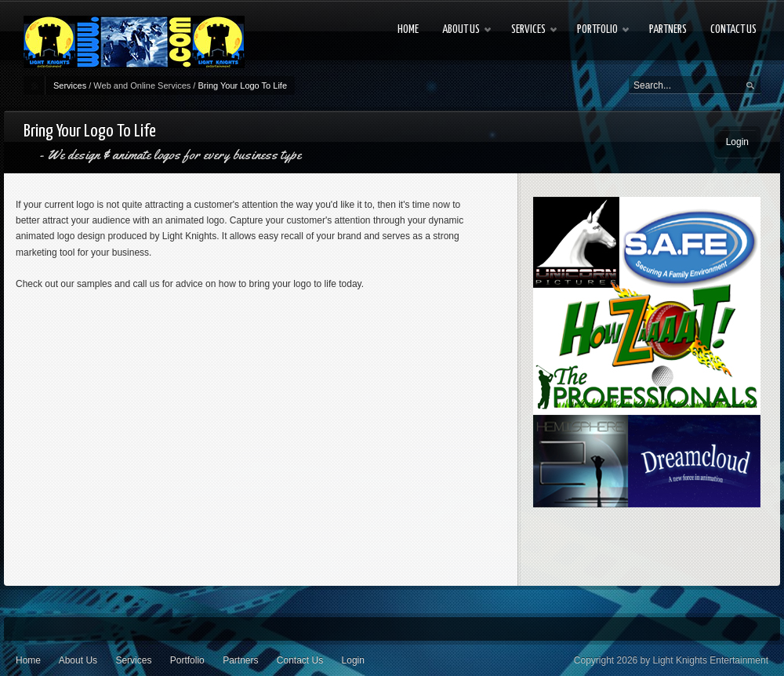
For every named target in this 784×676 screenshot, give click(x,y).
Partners (240, 660)
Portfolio (187, 660)
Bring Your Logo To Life (242, 85)
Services (70, 85)
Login (737, 142)
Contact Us (300, 660)
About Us (78, 660)
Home (28, 660)
